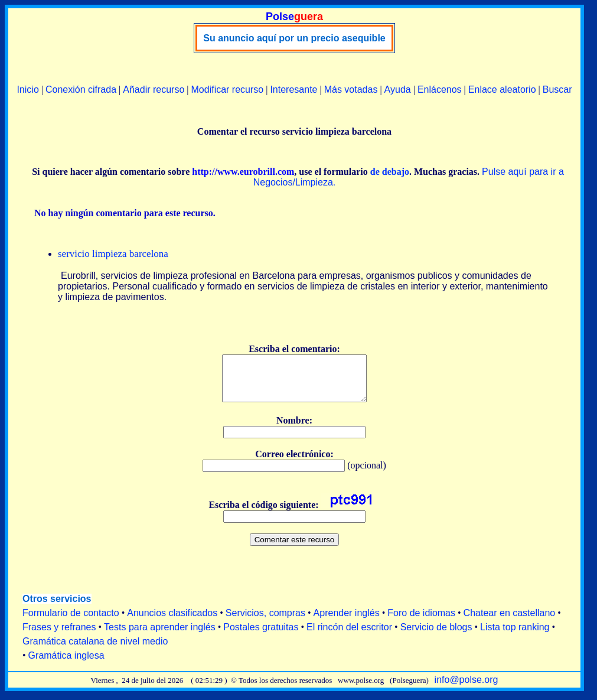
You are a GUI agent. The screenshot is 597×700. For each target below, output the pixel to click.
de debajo (390, 172)
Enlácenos (440, 89)
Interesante (293, 89)
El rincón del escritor (349, 636)
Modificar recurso (228, 89)
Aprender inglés (347, 622)
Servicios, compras (265, 622)
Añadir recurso (154, 89)
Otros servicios (57, 608)
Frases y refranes (59, 636)
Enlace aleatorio (502, 89)
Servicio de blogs (436, 636)
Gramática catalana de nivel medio (95, 650)
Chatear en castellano (510, 622)
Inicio (27, 89)
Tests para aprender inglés (160, 636)
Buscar (557, 89)
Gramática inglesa (66, 664)
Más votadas (351, 89)
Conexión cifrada (81, 89)
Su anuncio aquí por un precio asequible (294, 38)
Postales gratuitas (261, 636)
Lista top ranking (515, 636)
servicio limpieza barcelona (113, 254)
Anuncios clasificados (172, 622)
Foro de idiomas (421, 622)
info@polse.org (466, 688)
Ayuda (398, 89)
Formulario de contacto (71, 622)
